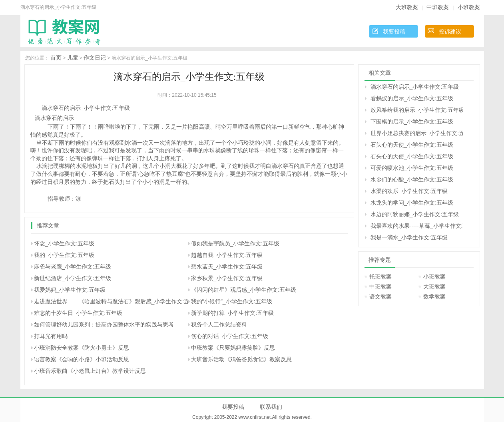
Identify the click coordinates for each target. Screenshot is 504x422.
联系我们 (271, 407)
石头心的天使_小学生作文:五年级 (412, 145)
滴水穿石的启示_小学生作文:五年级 (415, 87)
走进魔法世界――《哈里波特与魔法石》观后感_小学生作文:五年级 (118, 301)
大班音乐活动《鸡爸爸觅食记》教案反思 (241, 359)
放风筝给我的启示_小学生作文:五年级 (417, 110)
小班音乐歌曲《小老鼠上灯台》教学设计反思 (90, 371)
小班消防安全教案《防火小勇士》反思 (82, 348)
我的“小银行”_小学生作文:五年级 (232, 301)
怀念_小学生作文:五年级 (64, 243)
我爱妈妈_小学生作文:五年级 (70, 290)
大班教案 (407, 7)
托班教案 (380, 277)
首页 (56, 58)
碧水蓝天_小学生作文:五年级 (227, 267)
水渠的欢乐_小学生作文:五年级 (409, 191)
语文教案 (380, 297)
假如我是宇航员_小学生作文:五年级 (235, 243)
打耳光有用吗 (51, 336)
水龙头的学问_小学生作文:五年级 (412, 203)
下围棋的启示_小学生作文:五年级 (412, 121)
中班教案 (438, 7)
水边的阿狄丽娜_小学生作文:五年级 (415, 214)
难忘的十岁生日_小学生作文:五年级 (78, 313)
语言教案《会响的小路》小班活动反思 (82, 359)
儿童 (73, 58)
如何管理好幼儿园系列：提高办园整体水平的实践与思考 (104, 324)
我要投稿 (394, 32)
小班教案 (469, 7)
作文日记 (95, 58)
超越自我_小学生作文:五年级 (227, 255)
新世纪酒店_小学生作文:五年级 (73, 278)
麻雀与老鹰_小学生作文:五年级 (73, 267)
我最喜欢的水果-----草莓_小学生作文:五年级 (417, 226)
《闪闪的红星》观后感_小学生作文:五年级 (244, 290)
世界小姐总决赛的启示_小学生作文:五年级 (417, 133)
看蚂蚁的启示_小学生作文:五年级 (412, 98)
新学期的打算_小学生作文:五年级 (233, 313)
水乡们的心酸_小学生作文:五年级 (412, 179)
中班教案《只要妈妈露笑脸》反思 (233, 348)
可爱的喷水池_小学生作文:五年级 (412, 168)
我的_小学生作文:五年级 (64, 255)
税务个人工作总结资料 (219, 324)
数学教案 (434, 297)
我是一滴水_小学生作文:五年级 (409, 237)
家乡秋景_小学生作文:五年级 (227, 278)
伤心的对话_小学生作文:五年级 (230, 336)
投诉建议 (450, 32)
